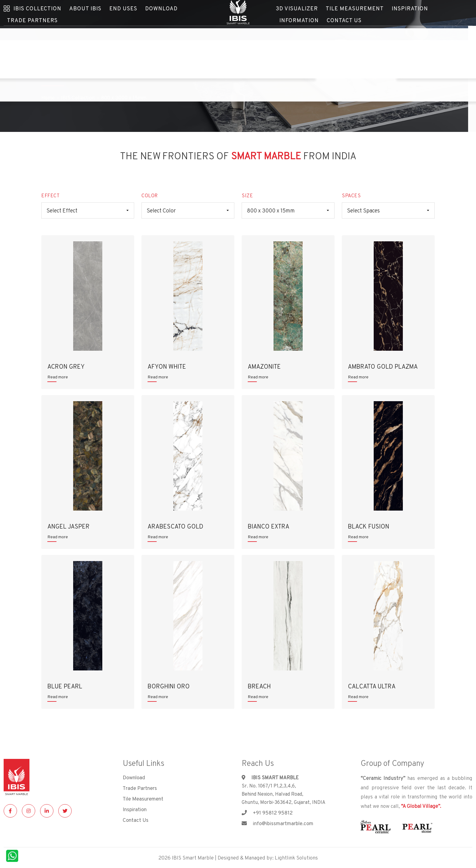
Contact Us (293, 29)
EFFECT (50, 196)
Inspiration (135, 809)
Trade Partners (27, 29)
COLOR (150, 196)
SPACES (351, 196)
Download (134, 777)
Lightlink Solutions (296, 858)
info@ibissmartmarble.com (277, 823)
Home (48, 98)
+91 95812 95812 (267, 813)
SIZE (247, 196)
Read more (58, 377)
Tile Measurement (143, 799)
